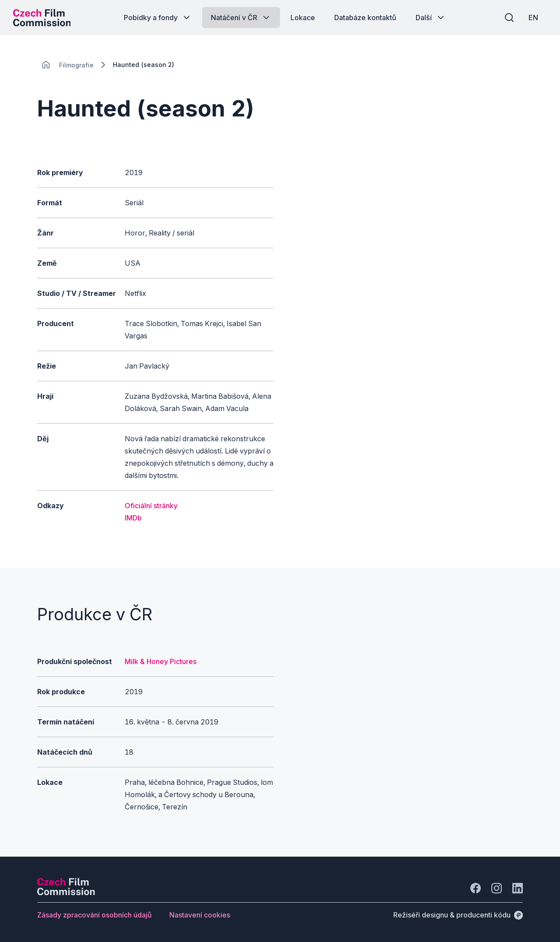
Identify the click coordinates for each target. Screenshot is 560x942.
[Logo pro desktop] (42, 18)
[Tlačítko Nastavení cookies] (200, 915)
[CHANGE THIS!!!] (46, 65)
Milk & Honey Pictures (161, 661)
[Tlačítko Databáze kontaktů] (365, 18)
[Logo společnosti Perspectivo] (66, 893)
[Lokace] (76, 65)
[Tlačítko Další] (431, 18)
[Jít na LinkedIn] (518, 888)
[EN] (533, 18)
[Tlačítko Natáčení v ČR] (241, 18)
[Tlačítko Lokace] (303, 18)
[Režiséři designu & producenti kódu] (458, 915)
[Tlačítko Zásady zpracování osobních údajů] (94, 915)
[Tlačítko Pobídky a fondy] (158, 18)
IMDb (133, 518)
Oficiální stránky (151, 506)
